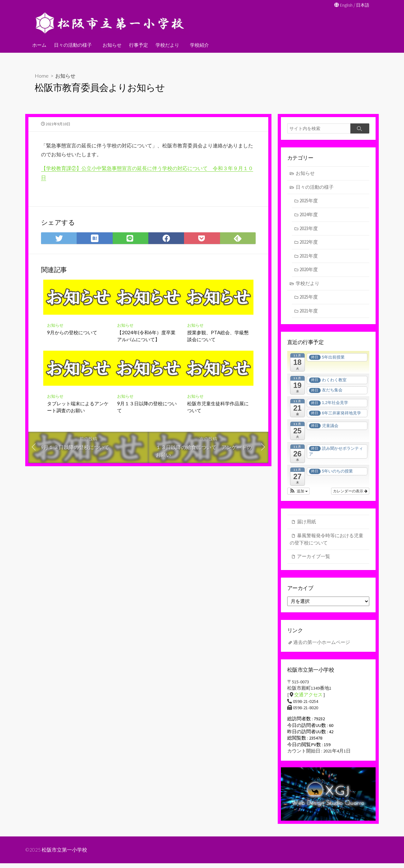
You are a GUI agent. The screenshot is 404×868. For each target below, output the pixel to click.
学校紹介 (198, 45)
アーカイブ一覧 (314, 557)
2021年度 (309, 256)
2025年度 (309, 201)
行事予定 (138, 45)
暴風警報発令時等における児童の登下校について (327, 540)
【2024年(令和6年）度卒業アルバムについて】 (146, 340)
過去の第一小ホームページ (322, 644)
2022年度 (309, 243)
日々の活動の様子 (73, 45)
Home (42, 75)
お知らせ (111, 45)
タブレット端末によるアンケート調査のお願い (78, 411)
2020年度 (309, 270)
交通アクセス (308, 697)
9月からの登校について (72, 337)
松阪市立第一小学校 (65, 854)
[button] (298, 492)
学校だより (166, 45)
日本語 (362, 5)
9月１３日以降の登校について (147, 411)
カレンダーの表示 (350, 492)
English (345, 5)
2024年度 (309, 215)
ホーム (39, 45)
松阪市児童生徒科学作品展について (218, 411)
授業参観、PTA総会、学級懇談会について (218, 340)
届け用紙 (306, 523)
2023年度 (309, 229)
